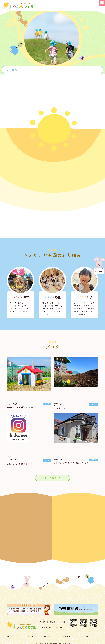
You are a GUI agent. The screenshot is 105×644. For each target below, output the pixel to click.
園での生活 (49, 636)
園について (12, 636)
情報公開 (67, 636)
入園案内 (85, 636)
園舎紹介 (29, 636)
